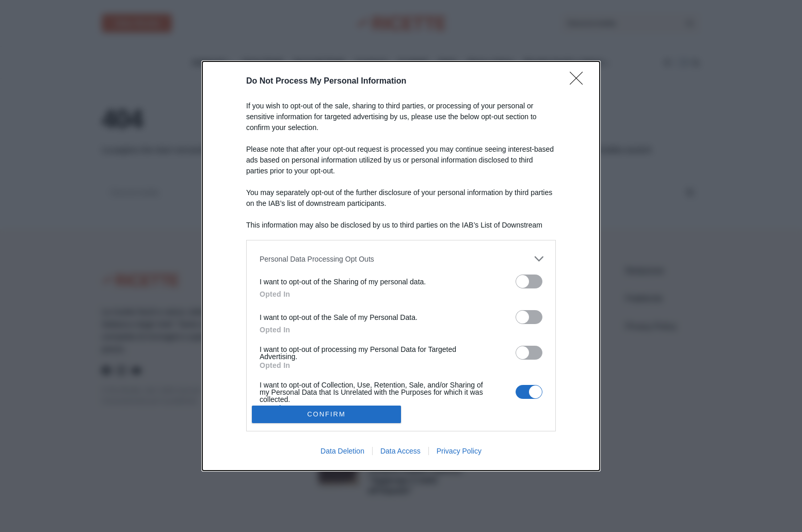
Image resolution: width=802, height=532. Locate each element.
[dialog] (401, 266)
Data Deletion (342, 451)
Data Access (400, 451)
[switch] (529, 281)
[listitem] (401, 259)
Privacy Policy (459, 451)
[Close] (580, 82)
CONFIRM (326, 414)
